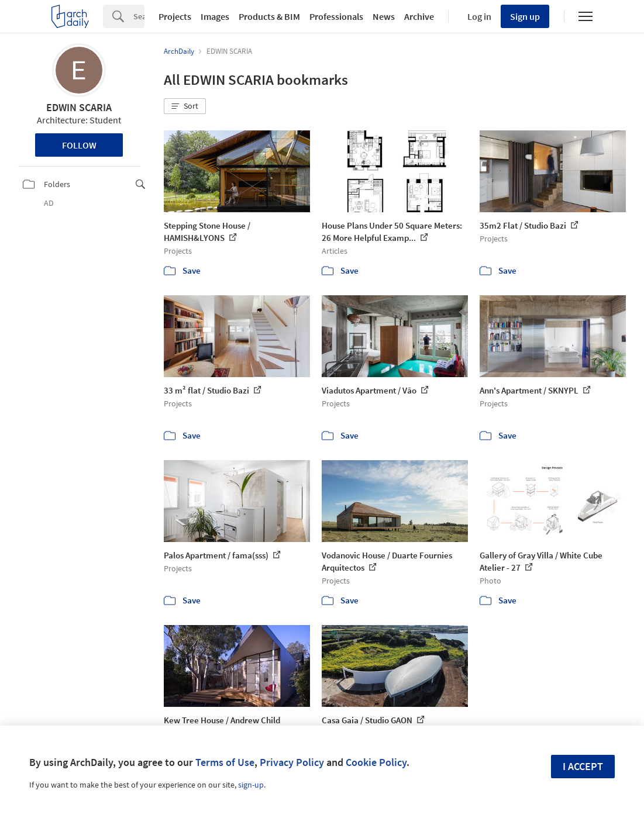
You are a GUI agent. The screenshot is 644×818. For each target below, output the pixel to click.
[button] (185, 106)
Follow (79, 145)
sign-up (251, 785)
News (384, 16)
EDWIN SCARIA (79, 107)
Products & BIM (269, 16)
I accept (583, 766)
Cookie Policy (376, 762)
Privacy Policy (292, 762)
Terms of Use (225, 762)
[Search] (139, 16)
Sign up (525, 16)
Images (215, 16)
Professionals (336, 16)
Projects (175, 16)
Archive (419, 16)
